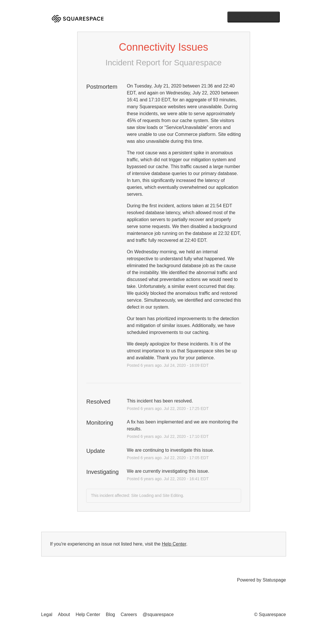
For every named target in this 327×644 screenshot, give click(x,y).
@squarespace (158, 614)
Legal (47, 614)
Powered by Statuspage (262, 580)
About (64, 614)
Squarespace (198, 63)
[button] (254, 17)
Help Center (174, 544)
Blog (110, 614)
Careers (129, 614)
